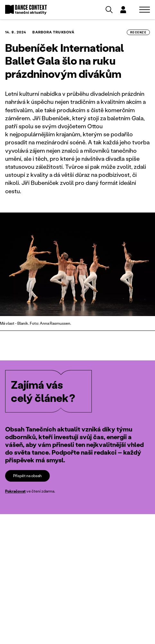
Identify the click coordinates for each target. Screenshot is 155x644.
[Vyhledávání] (109, 10)
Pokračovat (15, 491)
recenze (138, 32)
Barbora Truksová (53, 32)
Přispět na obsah (27, 476)
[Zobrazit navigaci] (145, 10)
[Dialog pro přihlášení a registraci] (123, 10)
